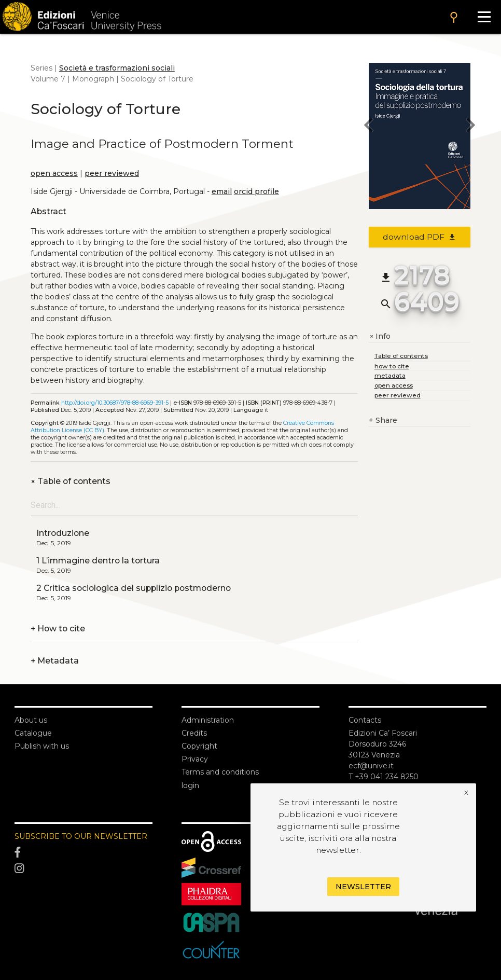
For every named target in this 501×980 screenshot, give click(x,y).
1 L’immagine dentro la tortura (98, 561)
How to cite (58, 629)
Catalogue (33, 733)
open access (54, 173)
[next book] (470, 127)
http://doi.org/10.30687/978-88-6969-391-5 (115, 403)
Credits (194, 733)
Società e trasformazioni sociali (117, 68)
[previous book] (369, 127)
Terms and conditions (220, 772)
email (222, 191)
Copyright (199, 746)
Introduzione (63, 533)
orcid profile (256, 191)
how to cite (392, 366)
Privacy (195, 759)
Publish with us (42, 746)
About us (31, 720)
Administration (208, 720)
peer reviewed (112, 173)
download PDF (420, 237)
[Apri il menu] (484, 17)
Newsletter (363, 887)
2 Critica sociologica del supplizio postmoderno (134, 588)
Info (380, 336)
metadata (390, 375)
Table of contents (71, 481)
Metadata (55, 661)
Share (383, 420)
